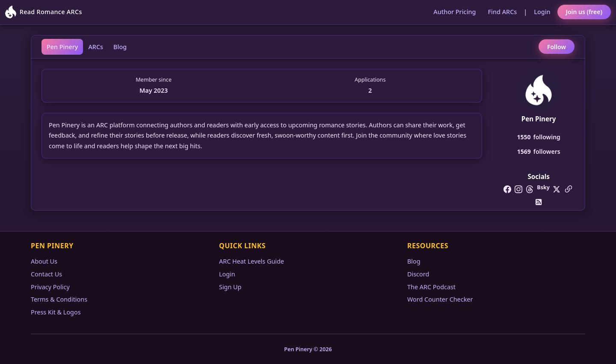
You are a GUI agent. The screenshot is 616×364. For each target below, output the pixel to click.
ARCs (96, 47)
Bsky (543, 187)
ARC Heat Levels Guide (252, 261)
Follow (557, 47)
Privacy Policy (50, 287)
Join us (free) (584, 12)
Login (542, 12)
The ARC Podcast (431, 287)
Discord (418, 274)
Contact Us (46, 274)
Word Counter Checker (440, 299)
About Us (44, 261)
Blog (120, 47)
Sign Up (230, 287)
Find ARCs (503, 12)
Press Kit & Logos (56, 312)
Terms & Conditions (59, 299)
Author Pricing (455, 12)
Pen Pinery (62, 47)
